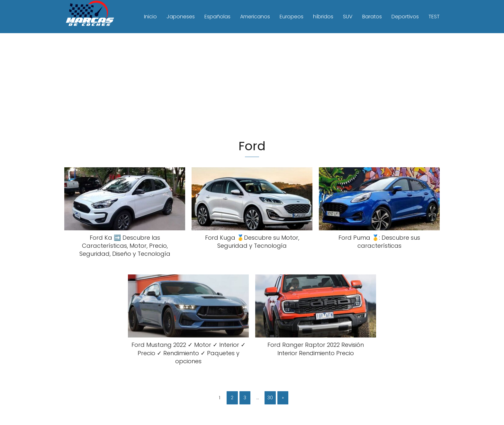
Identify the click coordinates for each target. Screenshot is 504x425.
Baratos (372, 17)
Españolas (217, 17)
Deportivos (405, 17)
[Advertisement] (252, 87)
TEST (434, 17)
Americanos (255, 17)
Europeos (292, 17)
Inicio (150, 17)
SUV (348, 17)
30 (270, 398)
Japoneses (181, 17)
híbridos (323, 17)
